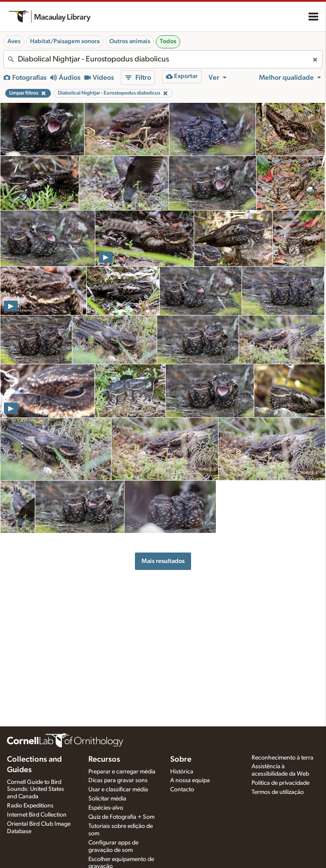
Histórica (182, 772)
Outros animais (130, 41)
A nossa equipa (190, 780)
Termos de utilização (278, 792)
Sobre (181, 759)
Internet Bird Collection (37, 815)
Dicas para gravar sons (118, 780)
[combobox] (163, 59)
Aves (14, 41)
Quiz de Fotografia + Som (121, 817)
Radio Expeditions (30, 806)
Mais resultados (163, 561)
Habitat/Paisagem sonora (65, 41)
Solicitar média (107, 799)
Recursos (104, 759)
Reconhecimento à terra (282, 758)
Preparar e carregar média (122, 772)
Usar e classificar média (118, 790)
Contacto (182, 790)
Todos (168, 41)
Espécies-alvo (106, 808)
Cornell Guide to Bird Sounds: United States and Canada (35, 790)
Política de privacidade (281, 783)
